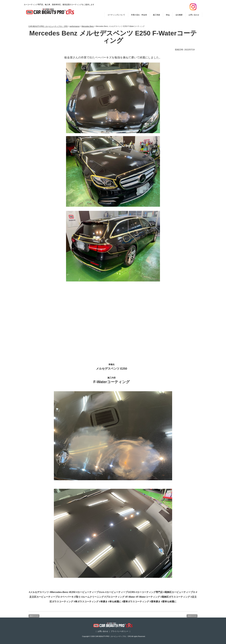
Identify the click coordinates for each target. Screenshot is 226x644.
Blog (168, 15)
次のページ (192, 616)
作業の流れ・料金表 (139, 15)
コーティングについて (116, 15)
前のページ (34, 616)
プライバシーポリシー (120, 631)
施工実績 (156, 15)
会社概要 (179, 15)
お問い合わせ (194, 15)
